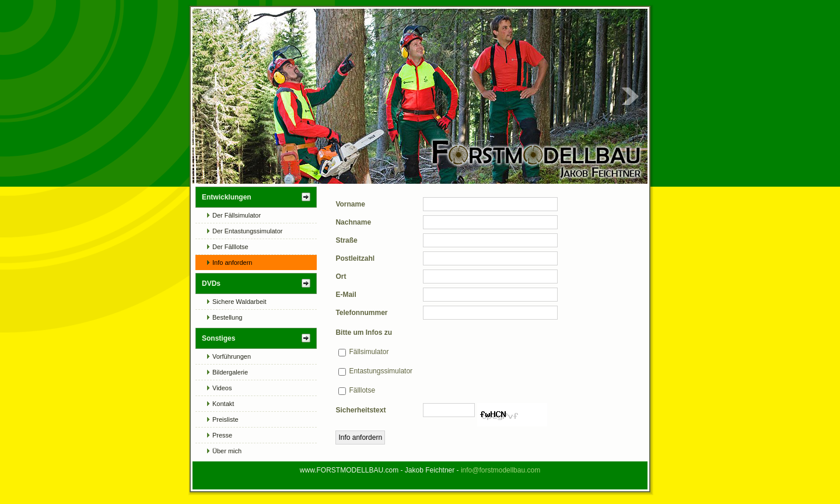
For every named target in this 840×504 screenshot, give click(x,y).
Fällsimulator (369, 352)
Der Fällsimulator (237, 215)
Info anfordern (232, 262)
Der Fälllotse (230, 247)
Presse (222, 435)
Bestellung (227, 317)
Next (630, 96)
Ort (341, 276)
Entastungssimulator (381, 371)
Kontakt (223, 404)
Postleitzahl (355, 258)
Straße (346, 240)
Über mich (227, 451)
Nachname (353, 222)
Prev (210, 96)
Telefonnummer (361, 313)
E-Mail (346, 295)
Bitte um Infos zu (364, 332)
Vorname (350, 204)
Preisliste (225, 419)
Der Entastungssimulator (247, 231)
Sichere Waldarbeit (239, 302)
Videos (222, 388)
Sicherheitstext (360, 410)
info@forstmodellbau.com (501, 470)
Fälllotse (362, 390)
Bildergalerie (230, 372)
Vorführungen (232, 356)
